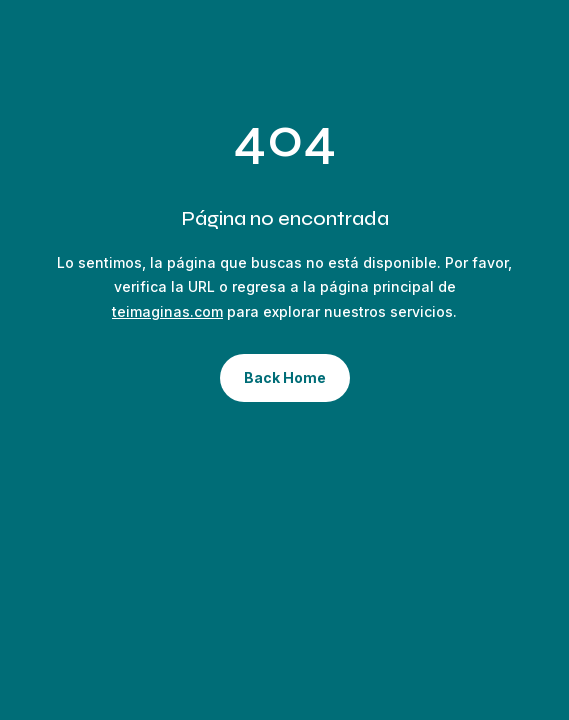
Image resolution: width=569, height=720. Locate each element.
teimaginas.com (167, 311)
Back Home (285, 377)
